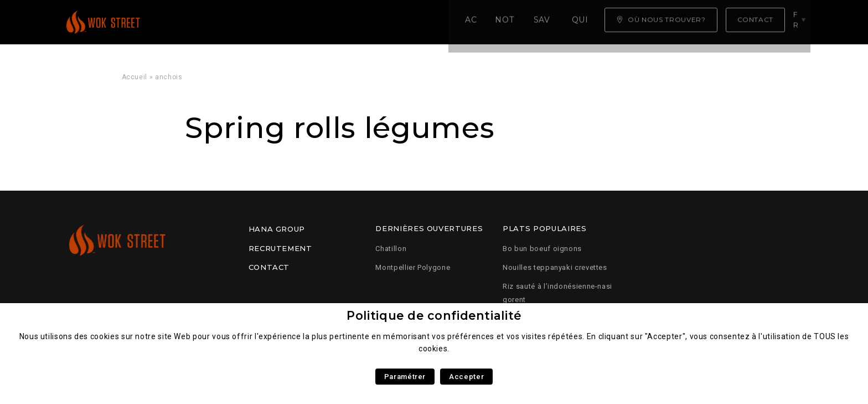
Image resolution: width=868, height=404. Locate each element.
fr (799, 22)
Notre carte (257, 22)
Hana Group (277, 229)
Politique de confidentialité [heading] (434, 316)
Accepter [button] (466, 377)
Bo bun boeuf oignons (542, 249)
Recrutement (280, 248)
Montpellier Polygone (413, 267)
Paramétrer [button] (405, 377)
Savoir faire (337, 22)
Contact (269, 267)
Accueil (190, 22)
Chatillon (391, 249)
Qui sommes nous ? (432, 22)
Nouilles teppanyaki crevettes (555, 267)
